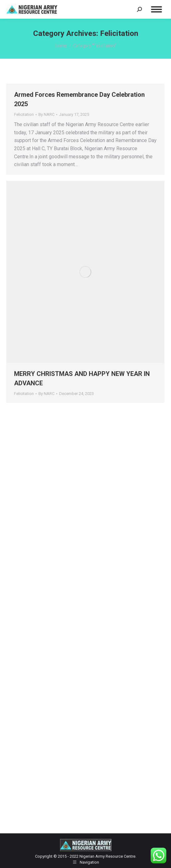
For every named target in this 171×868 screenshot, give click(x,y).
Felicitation (24, 114)
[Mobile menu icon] (156, 9)
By (46, 114)
